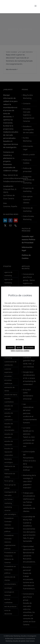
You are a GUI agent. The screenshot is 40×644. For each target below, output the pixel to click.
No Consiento (29, 348)
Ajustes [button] (19, 348)
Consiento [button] (10, 348)
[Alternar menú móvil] (36, 6)
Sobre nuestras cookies (20, 351)
